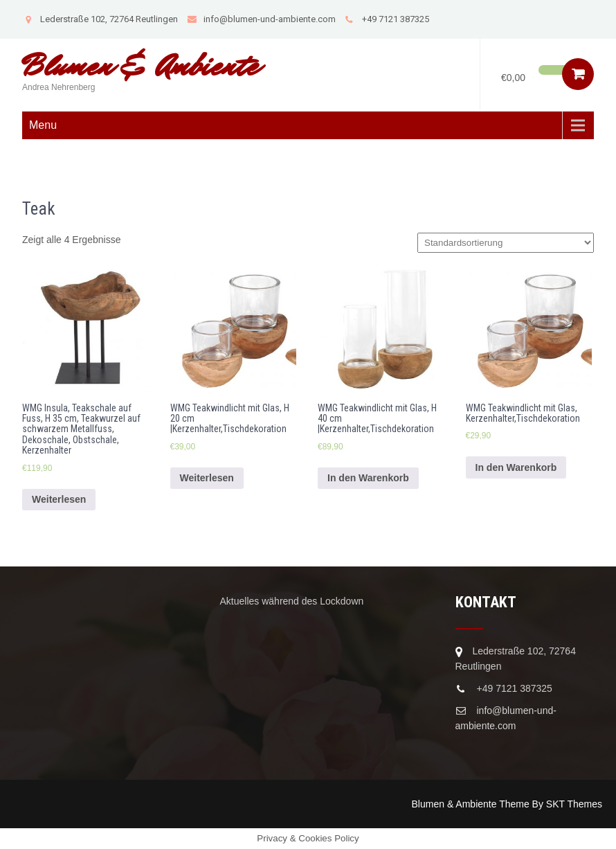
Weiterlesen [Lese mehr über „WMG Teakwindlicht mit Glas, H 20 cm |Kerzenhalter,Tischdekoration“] (207, 478)
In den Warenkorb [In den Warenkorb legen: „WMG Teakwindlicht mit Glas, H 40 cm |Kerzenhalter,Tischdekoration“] (368, 478)
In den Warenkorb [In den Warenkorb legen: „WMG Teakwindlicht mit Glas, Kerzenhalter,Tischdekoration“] (516, 467)
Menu (43, 125)
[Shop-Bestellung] (506, 243)
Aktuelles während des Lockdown (292, 601)
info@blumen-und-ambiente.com (261, 19)
